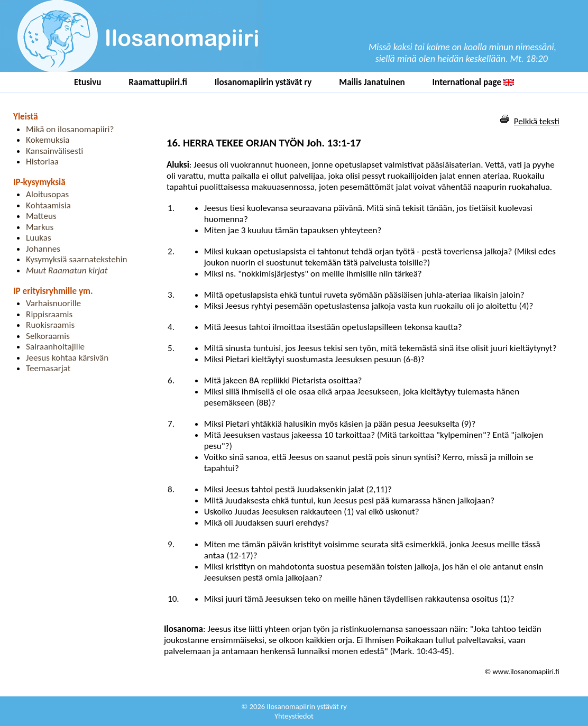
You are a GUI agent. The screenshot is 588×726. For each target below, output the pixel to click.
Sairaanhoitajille (55, 347)
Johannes (43, 249)
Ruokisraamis (50, 325)
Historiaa (42, 162)
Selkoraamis (48, 336)
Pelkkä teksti (537, 121)
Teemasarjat (48, 368)
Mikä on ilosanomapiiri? (70, 129)
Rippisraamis (49, 314)
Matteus (41, 216)
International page (473, 82)
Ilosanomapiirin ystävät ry (263, 82)
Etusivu (88, 82)
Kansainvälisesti (54, 151)
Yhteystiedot (294, 716)
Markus (40, 227)
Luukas (39, 238)
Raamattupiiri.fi (158, 82)
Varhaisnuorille (53, 303)
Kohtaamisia (48, 205)
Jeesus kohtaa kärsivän (67, 358)
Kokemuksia (48, 140)
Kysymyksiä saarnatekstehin (77, 259)
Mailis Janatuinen (372, 82)
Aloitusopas (47, 194)
